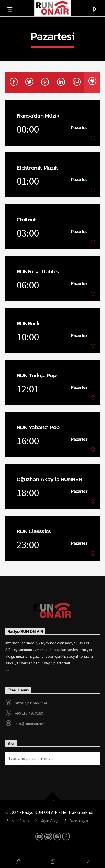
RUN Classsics (34, 531)
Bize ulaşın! (79, 821)
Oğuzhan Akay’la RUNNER (49, 479)
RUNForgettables (38, 271)
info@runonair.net (30, 724)
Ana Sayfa (20, 821)
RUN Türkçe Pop (36, 375)
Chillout (26, 219)
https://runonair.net (31, 703)
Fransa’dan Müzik (38, 115)
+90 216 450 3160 (29, 713)
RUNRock (28, 323)
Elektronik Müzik (37, 167)
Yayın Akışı (49, 821)
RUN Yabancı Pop (38, 427)
